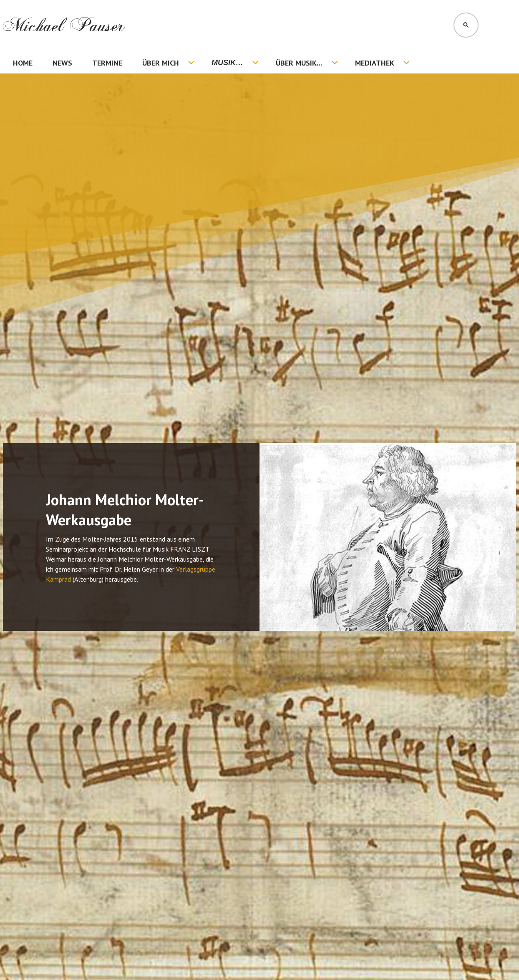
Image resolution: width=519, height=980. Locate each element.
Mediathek (375, 63)
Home (23, 63)
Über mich (161, 63)
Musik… (227, 63)
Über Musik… (299, 63)
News (62, 63)
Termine (107, 63)
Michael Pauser (64, 26)
